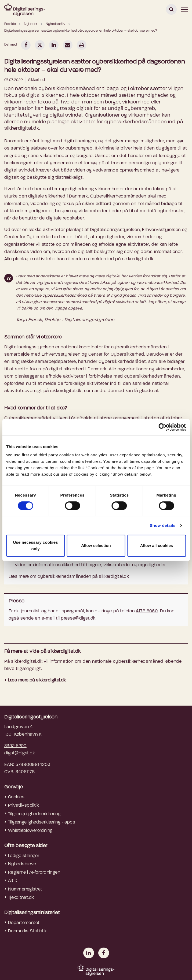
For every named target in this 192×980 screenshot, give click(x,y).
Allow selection (96, 545)
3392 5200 (15, 746)
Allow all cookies (157, 545)
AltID (13, 881)
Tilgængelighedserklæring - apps (42, 822)
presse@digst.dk (78, 618)
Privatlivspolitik (23, 805)
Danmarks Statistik (28, 931)
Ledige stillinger (24, 856)
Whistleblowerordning (30, 831)
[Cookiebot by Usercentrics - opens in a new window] (162, 427)
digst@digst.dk (20, 753)
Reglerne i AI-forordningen (34, 872)
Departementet (24, 923)
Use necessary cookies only (35, 545)
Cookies (16, 797)
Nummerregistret (25, 889)
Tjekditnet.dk (21, 898)
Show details (162, 525)
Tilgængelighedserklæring (34, 814)
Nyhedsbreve (22, 864)
